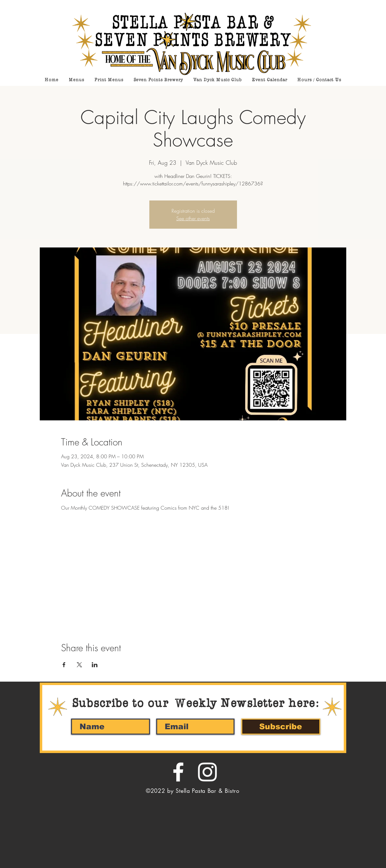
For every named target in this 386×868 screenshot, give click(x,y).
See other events (193, 218)
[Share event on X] (79, 665)
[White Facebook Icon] (178, 772)
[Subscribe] (281, 727)
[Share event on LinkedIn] (95, 665)
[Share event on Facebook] (64, 665)
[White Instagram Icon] (207, 772)
